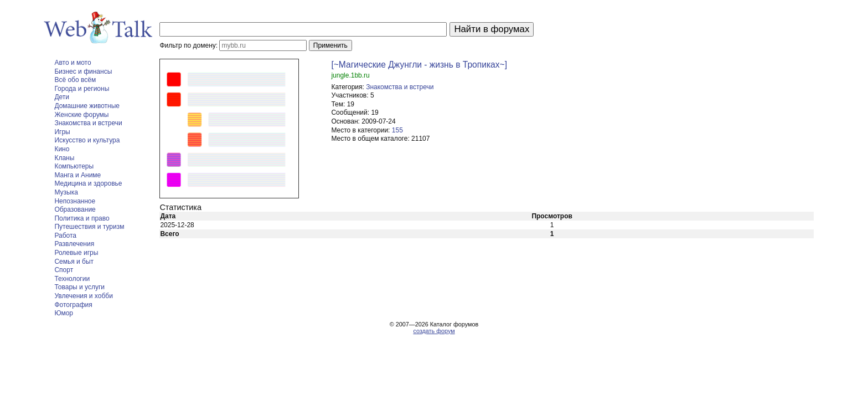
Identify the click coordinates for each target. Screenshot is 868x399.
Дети (62, 97)
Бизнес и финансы (83, 71)
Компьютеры (74, 166)
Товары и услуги (79, 287)
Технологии (72, 279)
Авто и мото (73, 63)
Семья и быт (74, 262)
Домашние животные (87, 106)
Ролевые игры (76, 253)
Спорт (64, 270)
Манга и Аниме (77, 175)
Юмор (64, 313)
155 (397, 130)
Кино (62, 149)
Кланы (64, 158)
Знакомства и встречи (88, 123)
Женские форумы (81, 115)
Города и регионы (82, 89)
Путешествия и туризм (89, 227)
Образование (75, 209)
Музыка (66, 192)
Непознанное (75, 201)
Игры (62, 132)
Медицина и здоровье (88, 183)
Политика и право (82, 218)
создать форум (434, 331)
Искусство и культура (87, 140)
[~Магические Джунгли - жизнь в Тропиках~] (419, 65)
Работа (65, 236)
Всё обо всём (75, 80)
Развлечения (74, 244)
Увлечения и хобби (83, 296)
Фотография (73, 305)
